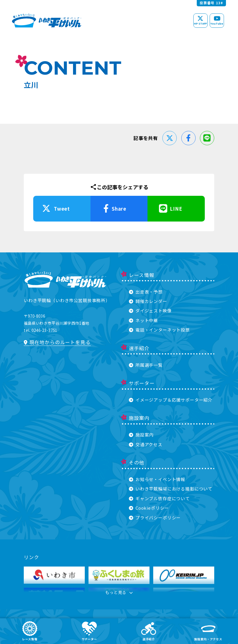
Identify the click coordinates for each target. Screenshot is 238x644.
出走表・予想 (146, 292)
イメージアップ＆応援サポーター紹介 (171, 400)
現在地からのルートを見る (57, 342)
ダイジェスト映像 (150, 311)
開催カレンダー (148, 301)
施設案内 (141, 435)
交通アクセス (145, 444)
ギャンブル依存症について (159, 498)
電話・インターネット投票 (159, 330)
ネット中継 (143, 320)
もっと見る (119, 593)
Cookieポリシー (149, 508)
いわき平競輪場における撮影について (171, 489)
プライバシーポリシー (155, 518)
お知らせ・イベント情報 (157, 479)
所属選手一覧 (146, 365)
